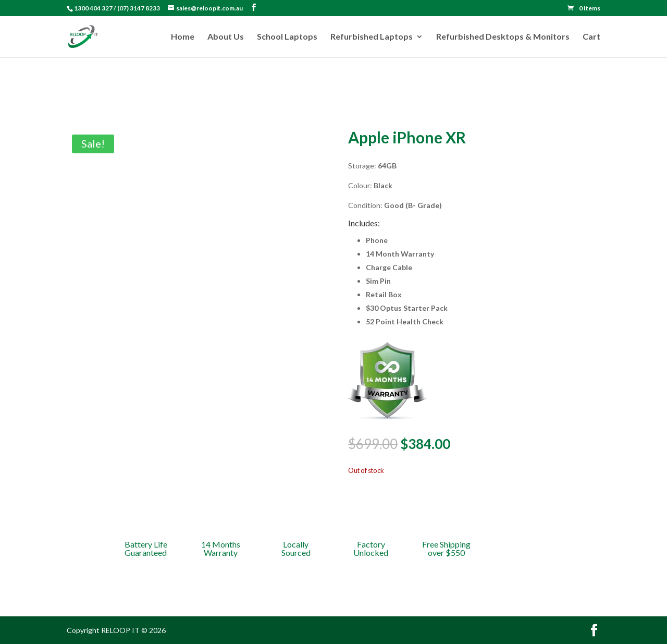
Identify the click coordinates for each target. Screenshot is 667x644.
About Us (226, 37)
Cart (591, 37)
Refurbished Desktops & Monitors (503, 37)
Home (183, 37)
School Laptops (287, 37)
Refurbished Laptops (372, 37)
